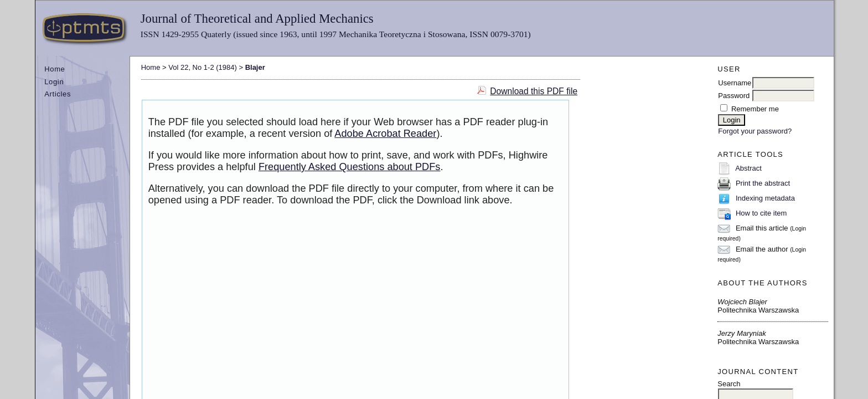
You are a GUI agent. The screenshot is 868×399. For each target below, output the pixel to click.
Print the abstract (763, 183)
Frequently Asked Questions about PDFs (350, 167)
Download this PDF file (534, 91)
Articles (58, 94)
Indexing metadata (765, 198)
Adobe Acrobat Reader (385, 134)
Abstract (748, 168)
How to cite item (761, 213)
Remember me (755, 109)
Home (55, 69)
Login (54, 82)
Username (735, 83)
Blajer (255, 67)
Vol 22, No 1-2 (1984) (203, 67)
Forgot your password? (755, 131)
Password (734, 96)
